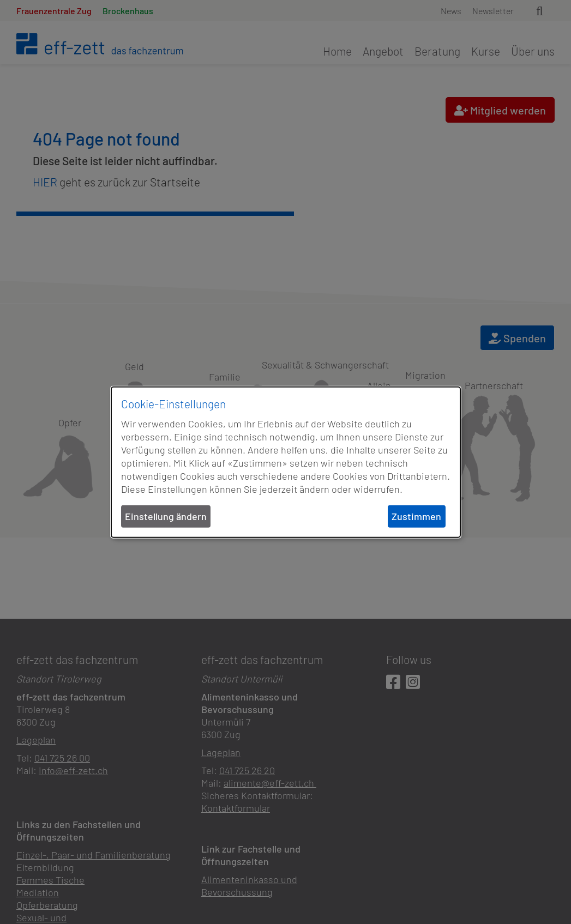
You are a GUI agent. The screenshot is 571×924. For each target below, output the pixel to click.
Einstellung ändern (166, 516)
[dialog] (286, 462)
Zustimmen (416, 516)
